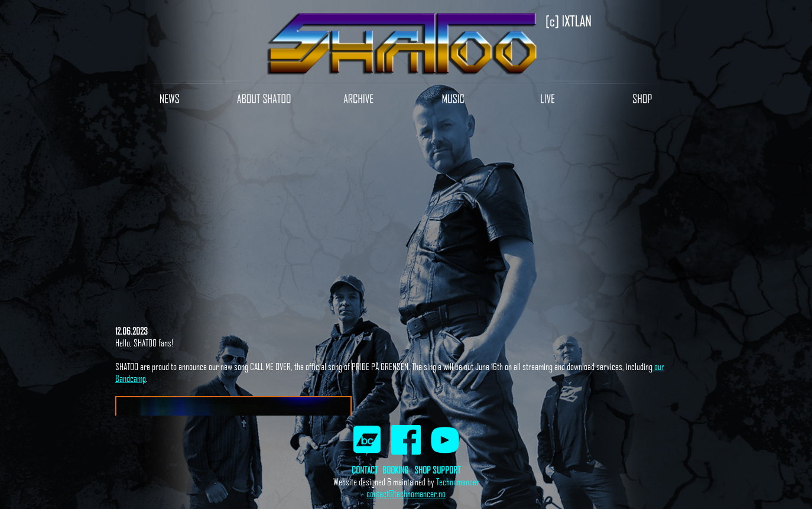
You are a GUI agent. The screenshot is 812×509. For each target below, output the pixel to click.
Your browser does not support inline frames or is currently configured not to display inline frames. (406, 268)
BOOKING (395, 470)
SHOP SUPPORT (437, 470)
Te (439, 482)
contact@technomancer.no (406, 494)
